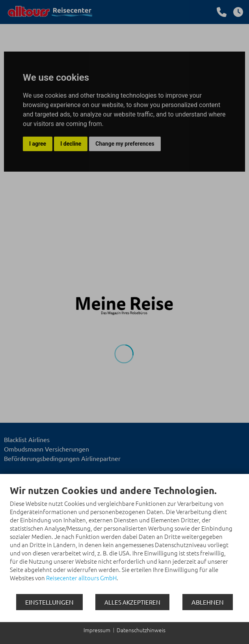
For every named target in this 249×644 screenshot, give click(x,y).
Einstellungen (49, 602)
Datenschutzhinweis (141, 630)
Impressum (97, 630)
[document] (124, 539)
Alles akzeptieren (132, 602)
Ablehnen (208, 602)
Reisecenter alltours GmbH (81, 578)
